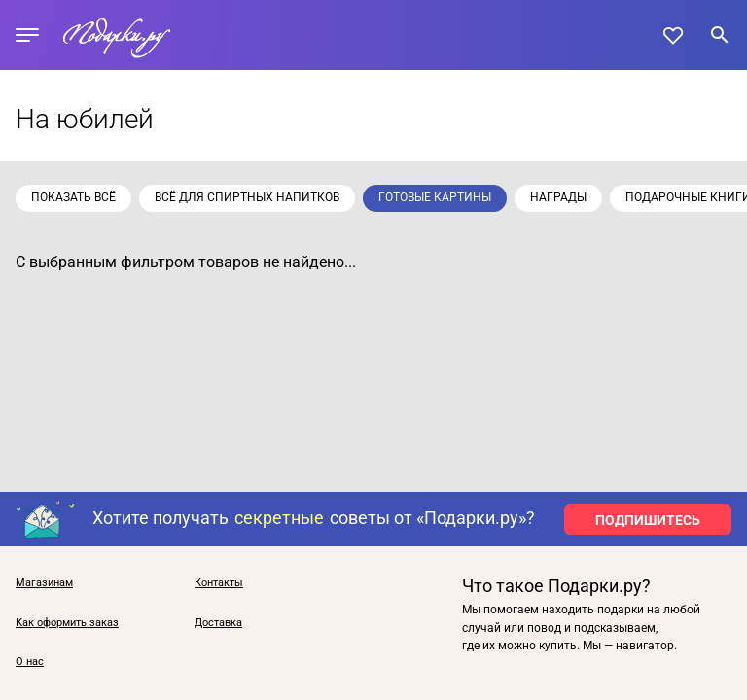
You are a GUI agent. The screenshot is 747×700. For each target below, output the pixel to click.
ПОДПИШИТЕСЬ (648, 520)
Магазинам (44, 583)
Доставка (218, 623)
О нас (30, 662)
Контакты (219, 583)
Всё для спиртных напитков (247, 197)
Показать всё (73, 197)
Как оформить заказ (67, 623)
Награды (558, 197)
